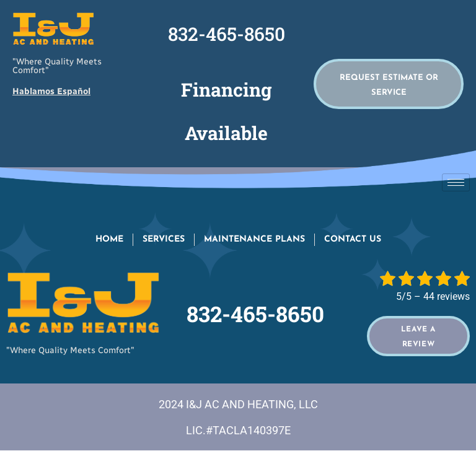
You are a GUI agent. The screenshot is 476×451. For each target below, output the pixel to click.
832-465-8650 (227, 34)
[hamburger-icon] (456, 182)
